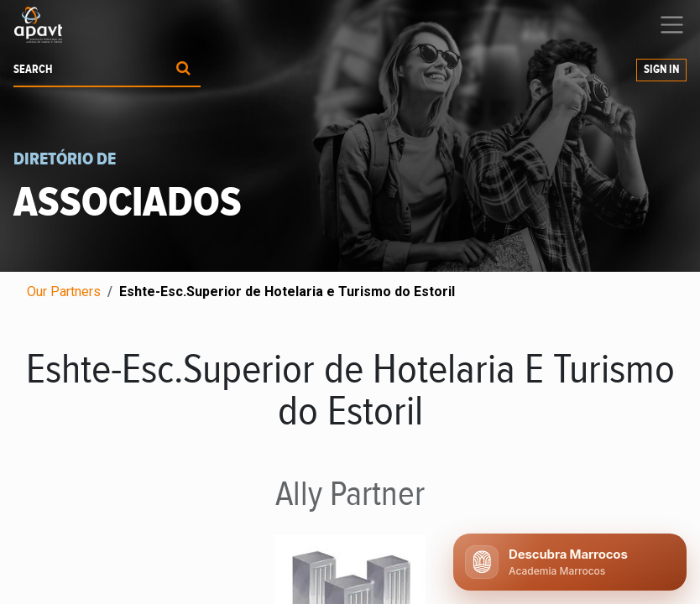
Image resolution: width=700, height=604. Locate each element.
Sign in (661, 70)
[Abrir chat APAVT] (570, 562)
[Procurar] (183, 70)
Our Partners (64, 292)
